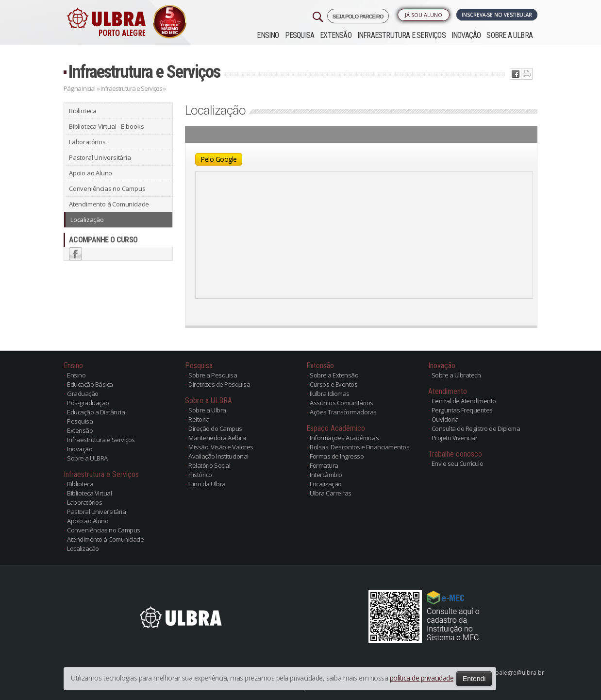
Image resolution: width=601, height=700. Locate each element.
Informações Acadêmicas (344, 438)
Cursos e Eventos (334, 384)
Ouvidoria (445, 419)
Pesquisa (300, 35)
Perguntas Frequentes (462, 410)
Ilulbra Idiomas (330, 393)
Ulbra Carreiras (331, 493)
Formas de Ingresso (337, 456)
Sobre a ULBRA (509, 35)
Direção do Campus (215, 428)
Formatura (324, 465)
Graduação (83, 393)
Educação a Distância (96, 412)
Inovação (466, 35)
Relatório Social (209, 465)
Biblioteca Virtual (89, 493)
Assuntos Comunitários (342, 403)
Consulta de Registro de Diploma (476, 428)
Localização (87, 220)
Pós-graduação (88, 403)
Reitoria (199, 419)
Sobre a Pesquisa (213, 375)
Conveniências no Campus (107, 188)
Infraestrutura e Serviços (401, 35)
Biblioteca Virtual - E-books (106, 126)
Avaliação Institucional (218, 456)
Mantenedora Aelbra (217, 438)
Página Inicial (79, 88)
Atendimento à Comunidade (109, 204)
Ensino (268, 35)
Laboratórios (87, 142)
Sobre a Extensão (334, 375)
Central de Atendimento (464, 401)
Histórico (200, 475)
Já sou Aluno (424, 15)
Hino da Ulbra (207, 484)
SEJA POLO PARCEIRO (358, 17)
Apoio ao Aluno (91, 173)
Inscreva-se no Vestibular (497, 15)
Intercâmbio (326, 475)
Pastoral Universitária (100, 157)
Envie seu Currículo (458, 463)
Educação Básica (90, 384)
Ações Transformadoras (343, 412)
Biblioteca (83, 111)
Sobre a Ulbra (207, 410)
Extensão (336, 35)
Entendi (474, 679)
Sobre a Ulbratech (456, 375)
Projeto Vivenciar (455, 438)
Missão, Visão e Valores (221, 447)
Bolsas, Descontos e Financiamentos (359, 447)
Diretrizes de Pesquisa (219, 384)
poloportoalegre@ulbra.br (507, 673)
